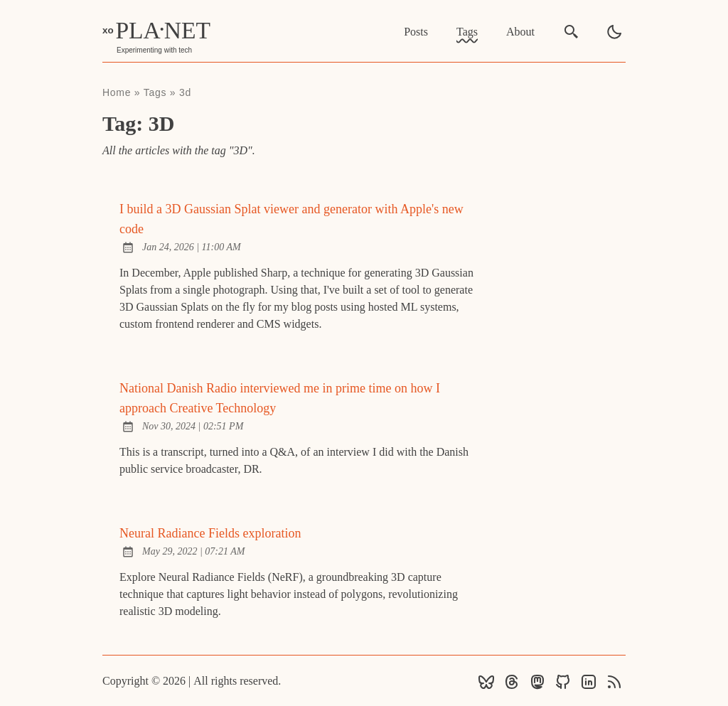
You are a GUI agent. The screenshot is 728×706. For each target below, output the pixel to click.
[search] (572, 32)
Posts (416, 32)
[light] (614, 32)
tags (155, 92)
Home (117, 92)
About (520, 32)
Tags (467, 32)
